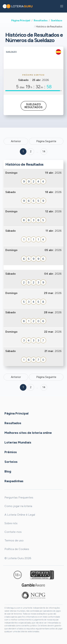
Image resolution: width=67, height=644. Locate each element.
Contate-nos (13, 532)
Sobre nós (11, 523)
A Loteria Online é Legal (20, 515)
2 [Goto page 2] (31, 151)
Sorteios (11, 462)
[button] (62, 6)
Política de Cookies (17, 549)
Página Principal (21, 20)
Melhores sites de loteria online (28, 433)
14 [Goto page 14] (44, 387)
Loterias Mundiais (18, 442)
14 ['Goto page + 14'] (44, 151)
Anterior (16, 141)
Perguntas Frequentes (19, 497)
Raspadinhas (14, 481)
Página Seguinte (46, 141)
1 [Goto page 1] (23, 151)
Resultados (41, 20)
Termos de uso (14, 540)
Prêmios (11, 452)
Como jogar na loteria (18, 506)
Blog (8, 471)
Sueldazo (57, 20)
